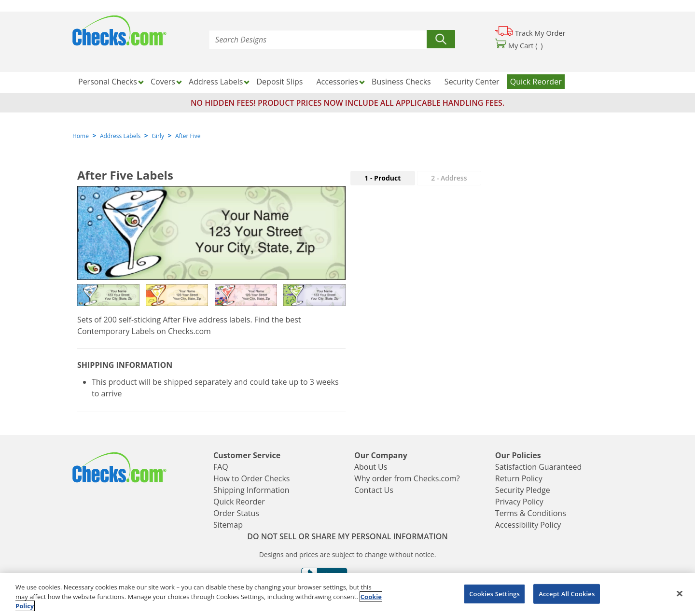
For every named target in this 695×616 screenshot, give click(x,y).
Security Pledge (523, 490)
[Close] (680, 593)
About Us (371, 467)
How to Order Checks (251, 478)
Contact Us (374, 490)
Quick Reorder (536, 82)
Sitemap (228, 525)
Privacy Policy (519, 502)
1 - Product (382, 178)
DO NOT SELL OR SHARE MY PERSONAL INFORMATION (347, 536)
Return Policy (519, 478)
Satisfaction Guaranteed (538, 467)
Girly (158, 136)
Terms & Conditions (531, 513)
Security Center (472, 82)
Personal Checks (108, 82)
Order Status (236, 513)
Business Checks (401, 82)
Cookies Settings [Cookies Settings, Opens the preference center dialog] (494, 593)
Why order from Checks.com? (407, 478)
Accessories (337, 82)
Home (81, 136)
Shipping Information (251, 490)
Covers (163, 82)
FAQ (221, 467)
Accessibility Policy (528, 525)
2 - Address (449, 178)
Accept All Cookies (567, 593)
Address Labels (216, 82)
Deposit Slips (280, 82)
